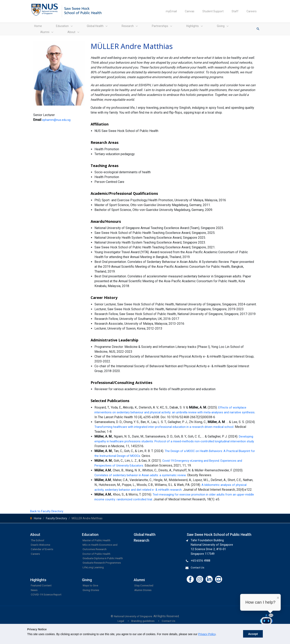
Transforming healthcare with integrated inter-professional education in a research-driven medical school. (168, 425)
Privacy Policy (207, 634)
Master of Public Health (98, 543)
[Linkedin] (209, 582)
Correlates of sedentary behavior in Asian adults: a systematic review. (143, 473)
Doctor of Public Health (98, 557)
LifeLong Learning (94, 579)
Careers (36, 557)
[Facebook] (190, 582)
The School (38, 543)
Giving (87, 592)
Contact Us (198, 570)
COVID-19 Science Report (48, 607)
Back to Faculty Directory (48, 514)
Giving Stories (92, 602)
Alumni (139, 592)
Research (141, 543)
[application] (59, 28)
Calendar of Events (43, 552)
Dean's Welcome (42, 548)
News (35, 602)
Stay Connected (145, 597)
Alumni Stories (144, 602)
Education (90, 538)
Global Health (145, 538)
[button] (258, 28)
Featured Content (42, 597)
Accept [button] (253, 634)
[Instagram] (200, 582)
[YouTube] (219, 582)
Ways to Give (91, 597)
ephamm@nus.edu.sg (57, 118)
